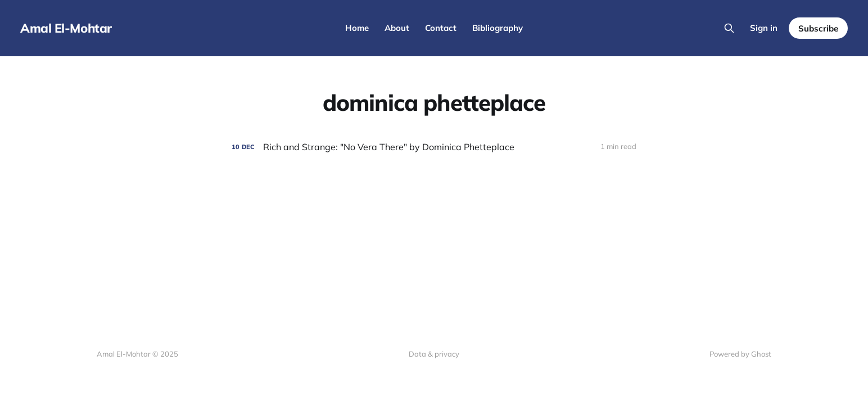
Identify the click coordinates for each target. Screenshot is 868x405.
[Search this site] (729, 28)
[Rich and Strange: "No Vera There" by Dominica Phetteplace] (434, 147)
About (397, 28)
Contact (441, 28)
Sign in (764, 28)
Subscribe (818, 28)
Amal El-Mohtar (66, 28)
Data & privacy (434, 354)
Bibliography (498, 28)
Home (357, 28)
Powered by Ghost (740, 354)
